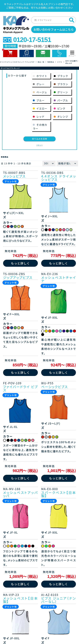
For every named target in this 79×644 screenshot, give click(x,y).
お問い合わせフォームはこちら (54, 29)
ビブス (60, 62)
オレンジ (69, 63)
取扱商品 (51, 62)
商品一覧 (41, 62)
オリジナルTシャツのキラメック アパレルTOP (17, 62)
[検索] (72, 20)
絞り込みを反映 (39, 139)
